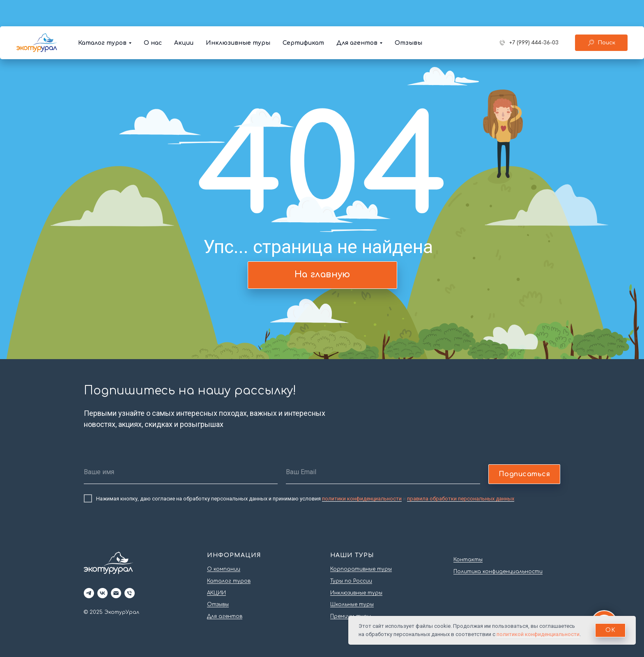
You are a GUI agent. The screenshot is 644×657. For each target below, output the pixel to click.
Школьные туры (352, 604)
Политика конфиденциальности (498, 572)
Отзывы (408, 17)
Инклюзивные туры (238, 17)
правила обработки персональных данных (461, 499)
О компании (224, 569)
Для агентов (357, 17)
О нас (153, 17)
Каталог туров (102, 17)
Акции (184, 17)
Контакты (468, 560)
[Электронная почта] (116, 593)
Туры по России (351, 581)
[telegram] (89, 593)
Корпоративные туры (361, 569)
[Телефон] (130, 593)
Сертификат (303, 17)
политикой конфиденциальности (538, 634)
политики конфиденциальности (362, 499)
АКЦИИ (216, 593)
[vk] (102, 593)
